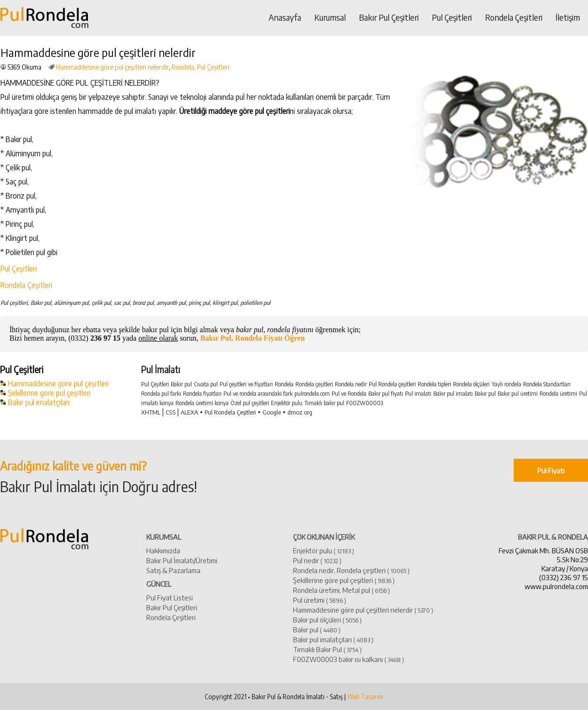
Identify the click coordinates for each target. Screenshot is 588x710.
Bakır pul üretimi (518, 394)
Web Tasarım (365, 697)
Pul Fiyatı (551, 470)
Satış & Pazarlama (173, 570)
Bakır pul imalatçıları (39, 402)
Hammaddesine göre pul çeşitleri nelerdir (112, 67)
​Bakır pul (317, 629)
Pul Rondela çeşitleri (392, 384)
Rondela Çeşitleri (514, 17)
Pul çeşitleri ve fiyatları (246, 384)
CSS (171, 412)
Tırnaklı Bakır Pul (327, 649)
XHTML (151, 412)
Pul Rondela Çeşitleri (230, 412)
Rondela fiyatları (202, 394)
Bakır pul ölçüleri (327, 619)
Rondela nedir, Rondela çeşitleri (351, 570)
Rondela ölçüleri (471, 384)
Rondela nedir (351, 384)
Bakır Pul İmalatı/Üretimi (182, 560)
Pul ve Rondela (349, 394)
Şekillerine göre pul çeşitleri (49, 393)
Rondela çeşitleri (314, 384)
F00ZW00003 (365, 403)
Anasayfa (285, 17)
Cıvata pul (206, 384)
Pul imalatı (418, 394)
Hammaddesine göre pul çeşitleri (58, 383)
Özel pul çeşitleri (250, 403)
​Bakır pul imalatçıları (333, 639)
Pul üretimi (320, 600)
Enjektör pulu (287, 403)
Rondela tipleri (434, 384)
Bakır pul (181, 384)
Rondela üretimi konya (202, 403)
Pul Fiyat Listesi (170, 597)
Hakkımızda (163, 550)
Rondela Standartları (547, 384)
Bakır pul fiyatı (386, 394)
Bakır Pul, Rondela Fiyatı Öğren (253, 338)
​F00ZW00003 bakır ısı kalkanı (349, 659)
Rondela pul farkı (161, 394)
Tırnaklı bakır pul (324, 403)
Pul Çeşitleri (452, 17)
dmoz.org (300, 412)
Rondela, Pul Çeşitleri (201, 67)
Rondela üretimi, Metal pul (342, 590)
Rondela (284, 384)
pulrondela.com (312, 394)
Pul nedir (317, 560)
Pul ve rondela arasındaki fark (258, 394)
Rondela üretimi (558, 394)
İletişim (568, 17)
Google (272, 412)
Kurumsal (330, 17)
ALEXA (189, 412)
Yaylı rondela (506, 384)
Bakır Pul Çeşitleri (389, 17)
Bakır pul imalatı (453, 394)
